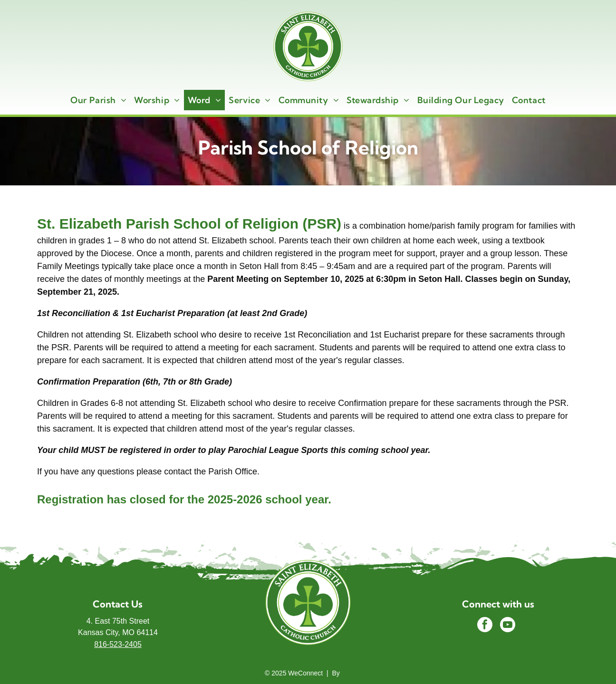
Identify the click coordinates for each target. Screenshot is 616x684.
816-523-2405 (118, 644)
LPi (346, 673)
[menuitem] (98, 100)
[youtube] (508, 626)
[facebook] (485, 626)
